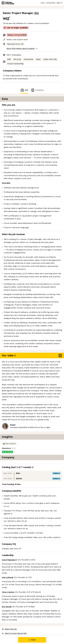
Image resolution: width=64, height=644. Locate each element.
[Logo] (8, 3)
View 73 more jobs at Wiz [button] (14, 633)
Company (37, 90)
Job (24, 90)
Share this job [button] (9, 629)
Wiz (37, 13)
